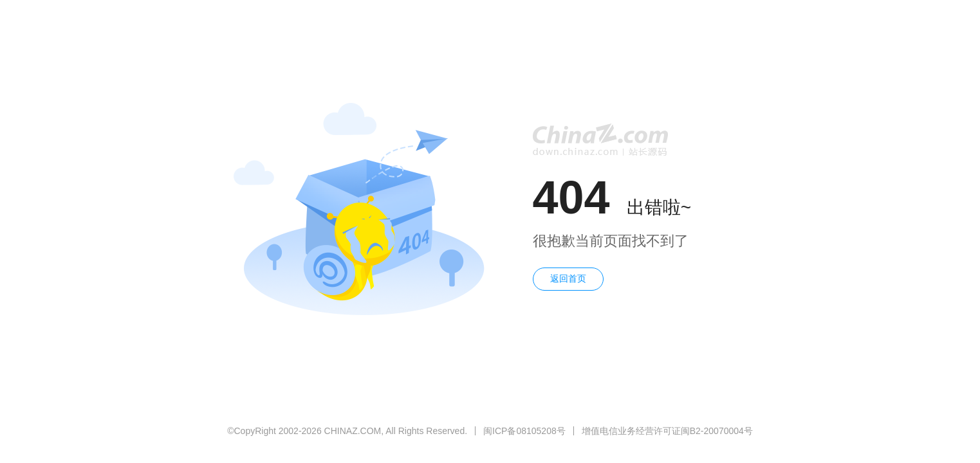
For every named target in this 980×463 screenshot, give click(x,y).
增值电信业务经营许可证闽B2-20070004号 (667, 431)
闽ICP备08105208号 (524, 431)
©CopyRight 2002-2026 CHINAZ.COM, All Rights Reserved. (347, 431)
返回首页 (568, 278)
